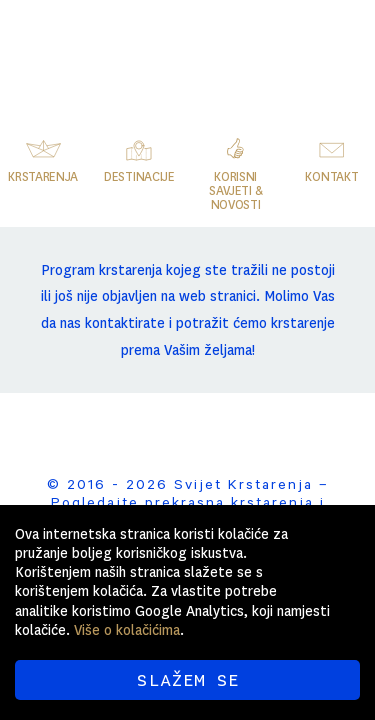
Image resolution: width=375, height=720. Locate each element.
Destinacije (139, 177)
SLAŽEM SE (187, 680)
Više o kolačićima (127, 630)
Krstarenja (43, 177)
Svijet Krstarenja (224, 45)
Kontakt (331, 177)
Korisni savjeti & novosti (235, 191)
